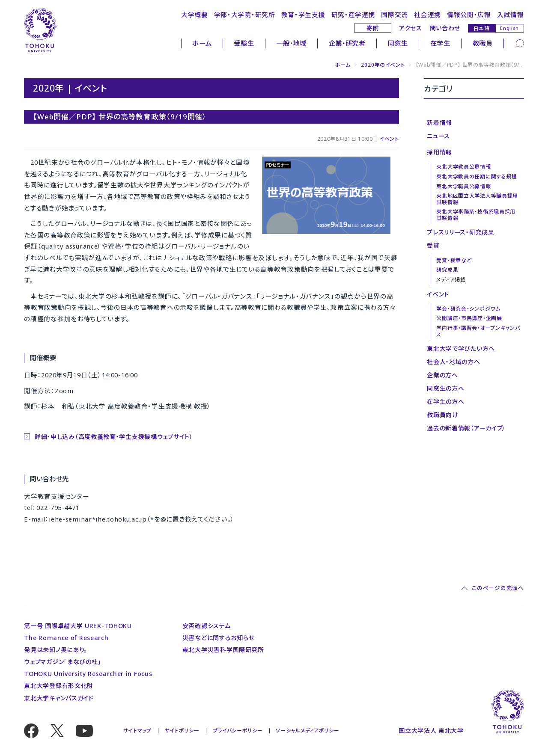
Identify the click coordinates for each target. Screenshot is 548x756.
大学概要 (195, 15)
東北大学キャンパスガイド (59, 698)
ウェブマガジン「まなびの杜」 (63, 662)
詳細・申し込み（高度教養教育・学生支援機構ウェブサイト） (114, 437)
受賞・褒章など (454, 260)
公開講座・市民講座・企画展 (469, 318)
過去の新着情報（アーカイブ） (466, 428)
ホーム (202, 43)
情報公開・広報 (469, 15)
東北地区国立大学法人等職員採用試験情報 (477, 199)
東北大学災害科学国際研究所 (223, 650)
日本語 (482, 28)
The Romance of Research (66, 638)
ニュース (438, 136)
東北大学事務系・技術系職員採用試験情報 (476, 215)
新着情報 (439, 123)
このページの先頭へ (498, 588)
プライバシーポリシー (238, 731)
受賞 (433, 245)
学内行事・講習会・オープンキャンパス (478, 331)
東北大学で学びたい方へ (461, 348)
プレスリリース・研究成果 (460, 232)
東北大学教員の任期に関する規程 (477, 176)
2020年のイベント (383, 65)
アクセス (411, 28)
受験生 (244, 43)
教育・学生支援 (303, 15)
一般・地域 (291, 43)
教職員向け (443, 415)
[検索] (520, 43)
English (509, 28)
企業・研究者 (347, 43)
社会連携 (427, 15)
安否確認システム (207, 626)
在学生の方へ (445, 402)
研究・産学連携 (353, 15)
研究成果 (447, 270)
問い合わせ (445, 28)
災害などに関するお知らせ (218, 638)
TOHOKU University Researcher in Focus (88, 674)
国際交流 (395, 15)
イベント (389, 139)
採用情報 (439, 152)
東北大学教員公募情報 (463, 167)
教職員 (483, 43)
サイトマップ (137, 731)
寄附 (373, 28)
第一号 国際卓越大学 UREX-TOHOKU (78, 626)
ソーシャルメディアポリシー (307, 731)
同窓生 (398, 43)
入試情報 (511, 15)
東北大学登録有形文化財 (59, 686)
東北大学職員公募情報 (463, 186)
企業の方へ (442, 375)
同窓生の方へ (445, 388)
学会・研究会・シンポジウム (468, 309)
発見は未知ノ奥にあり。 (56, 650)
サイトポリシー (182, 731)
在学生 (440, 43)
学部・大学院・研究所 (245, 15)
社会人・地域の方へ (453, 362)
